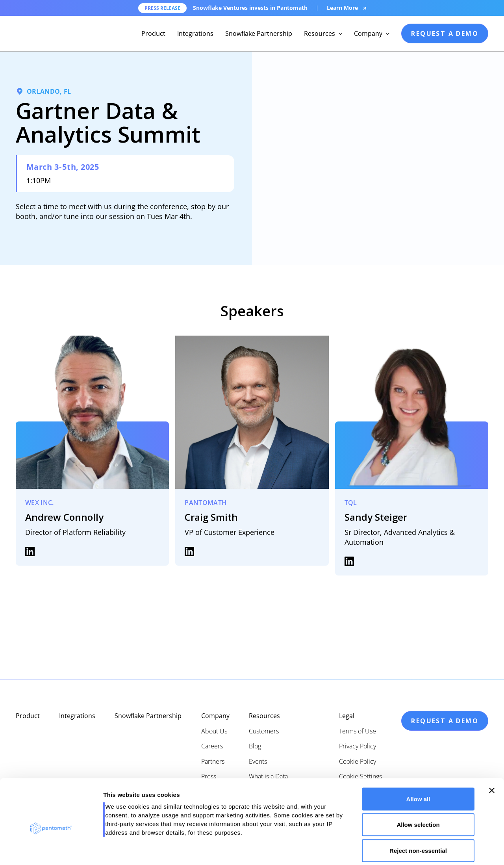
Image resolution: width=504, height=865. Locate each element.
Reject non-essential (418, 813)
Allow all (418, 762)
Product (153, 33)
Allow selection (418, 788)
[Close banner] (492, 753)
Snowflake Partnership (259, 33)
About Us (214, 731)
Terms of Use (358, 731)
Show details (413, 849)
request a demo (445, 33)
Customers (264, 731)
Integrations (195, 33)
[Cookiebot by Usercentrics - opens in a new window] (51, 850)
